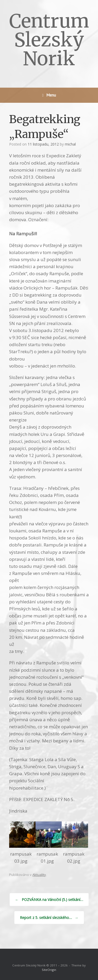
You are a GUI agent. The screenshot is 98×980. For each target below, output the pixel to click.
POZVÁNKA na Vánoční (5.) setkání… (49, 900)
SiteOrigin (49, 970)
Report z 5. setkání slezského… (49, 918)
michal (70, 144)
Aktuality (39, 875)
